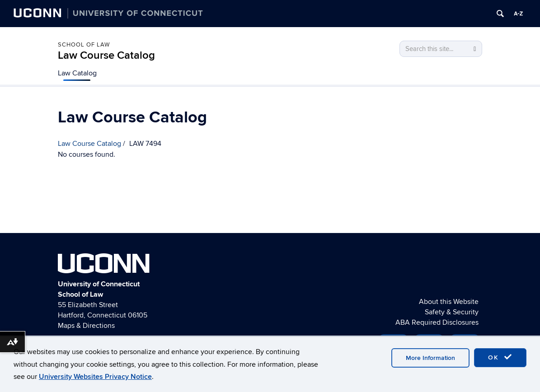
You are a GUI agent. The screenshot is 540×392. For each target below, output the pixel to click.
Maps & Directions (86, 326)
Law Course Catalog (106, 55)
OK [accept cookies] (500, 357)
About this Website (449, 302)
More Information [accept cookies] (430, 358)
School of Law (84, 45)
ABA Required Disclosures (437, 322)
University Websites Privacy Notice (95, 377)
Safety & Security (452, 312)
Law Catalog (77, 73)
